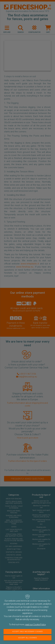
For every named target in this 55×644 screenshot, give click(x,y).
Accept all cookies (27, 638)
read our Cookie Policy (35, 625)
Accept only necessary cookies (27, 632)
